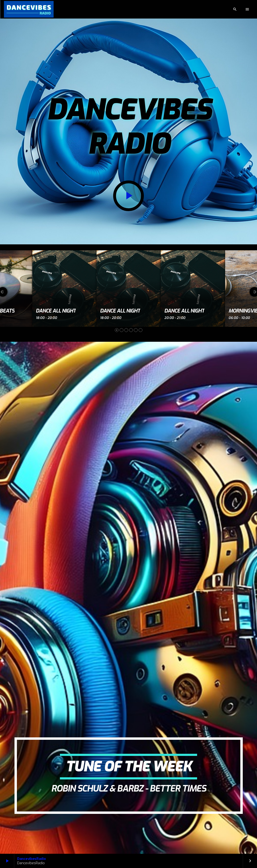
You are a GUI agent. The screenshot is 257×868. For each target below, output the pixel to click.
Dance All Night (56, 311)
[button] (117, 330)
